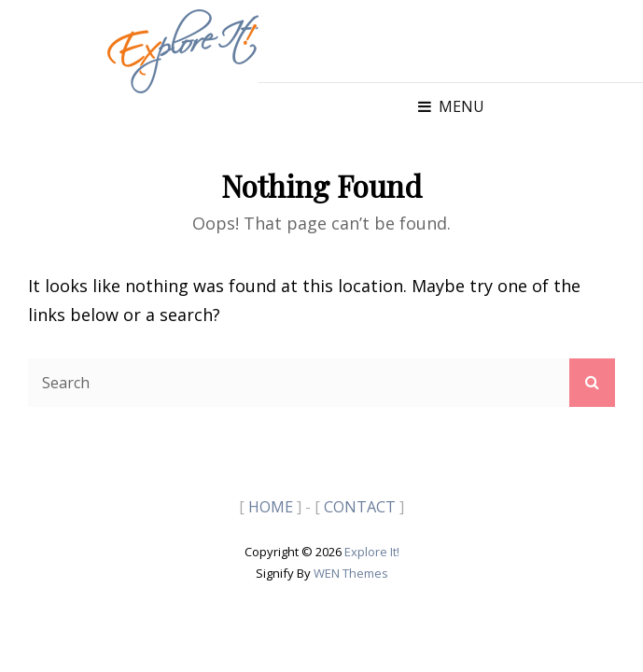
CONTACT (360, 507)
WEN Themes (351, 573)
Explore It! (372, 552)
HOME (271, 507)
